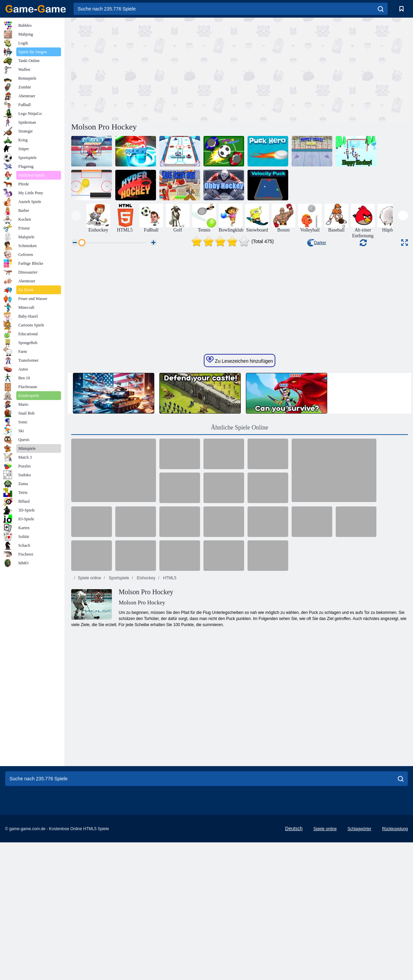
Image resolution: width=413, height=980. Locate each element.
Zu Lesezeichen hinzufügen (240, 514)
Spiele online (89, 732)
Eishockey (145, 732)
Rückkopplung (395, 953)
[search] (381, 9)
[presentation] (76, 215)
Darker (317, 243)
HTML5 (169, 732)
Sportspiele (118, 732)
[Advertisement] (155, 69)
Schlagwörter (359, 953)
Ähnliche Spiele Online (240, 581)
